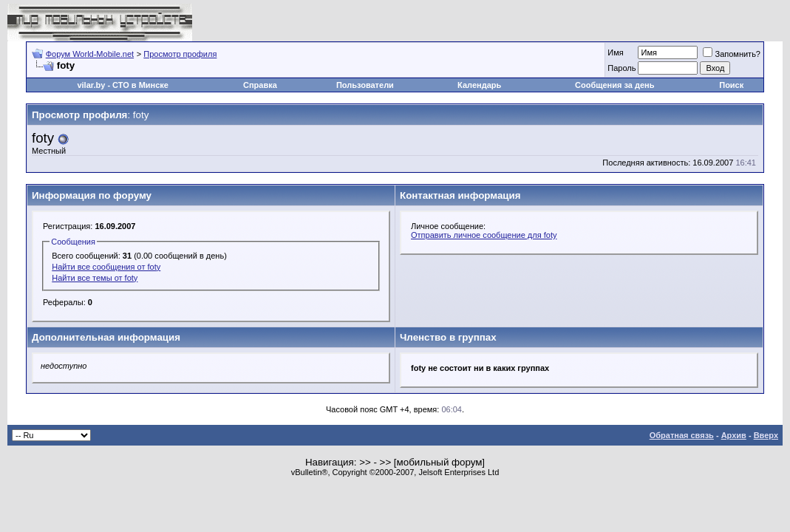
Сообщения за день (614, 85)
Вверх (766, 435)
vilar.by (91, 85)
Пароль (622, 68)
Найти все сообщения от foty (106, 267)
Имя (615, 52)
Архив (734, 435)
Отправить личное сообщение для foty (484, 235)
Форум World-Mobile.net (90, 54)
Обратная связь (682, 435)
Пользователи (365, 85)
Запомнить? (732, 54)
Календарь (479, 85)
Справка (260, 85)
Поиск (731, 85)
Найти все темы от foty (95, 278)
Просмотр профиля (180, 54)
